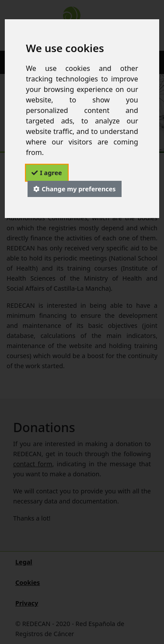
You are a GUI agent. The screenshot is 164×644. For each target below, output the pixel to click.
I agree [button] (51, 173)
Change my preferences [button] (79, 189)
